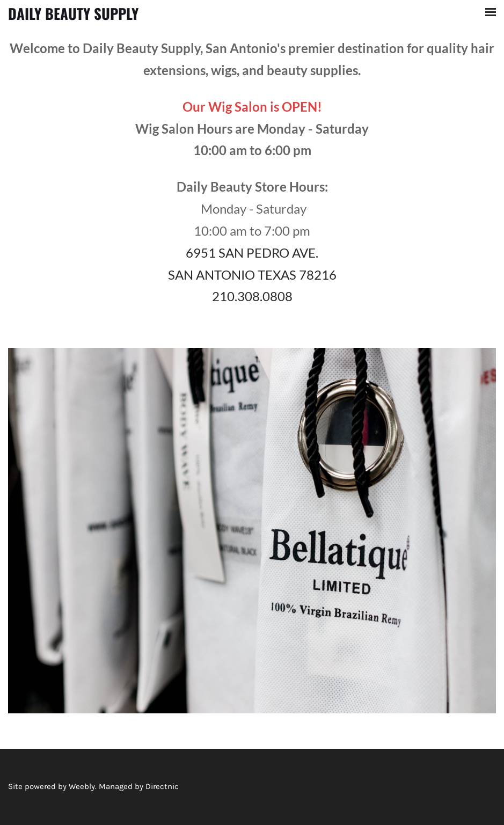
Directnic (162, 786)
